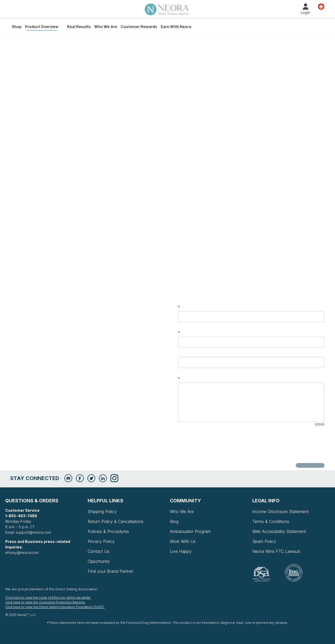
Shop (17, 27)
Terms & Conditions (271, 521)
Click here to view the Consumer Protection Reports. (45, 602)
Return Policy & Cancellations (116, 521)
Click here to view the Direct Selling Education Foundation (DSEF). (55, 607)
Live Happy (181, 551)
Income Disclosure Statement (280, 511)
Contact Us (99, 551)
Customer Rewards (139, 27)
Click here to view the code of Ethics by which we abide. (48, 598)
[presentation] (218, 445)
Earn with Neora (176, 27)
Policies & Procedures (108, 531)
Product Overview (42, 27)
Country (321, 6)
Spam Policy (264, 541)
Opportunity (99, 561)
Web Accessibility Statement (279, 531)
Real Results (79, 27)
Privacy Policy (101, 541)
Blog (174, 521)
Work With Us (183, 541)
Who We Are (106, 27)
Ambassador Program (190, 531)
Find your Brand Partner (110, 571)
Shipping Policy (102, 511)
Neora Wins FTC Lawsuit (276, 551)
